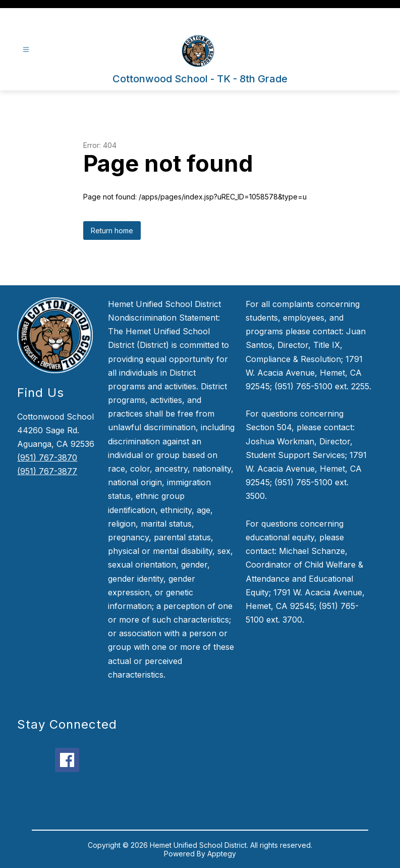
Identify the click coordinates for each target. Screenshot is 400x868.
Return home (112, 231)
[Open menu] (26, 50)
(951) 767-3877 (47, 471)
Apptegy (222, 854)
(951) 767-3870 (47, 457)
